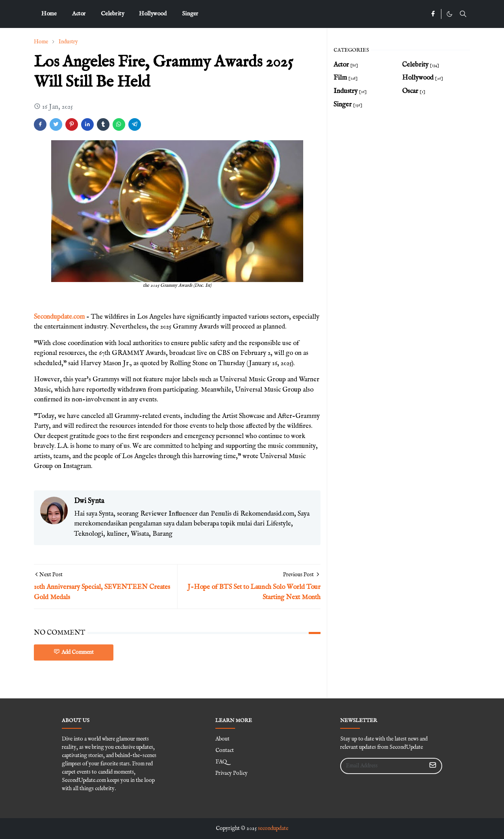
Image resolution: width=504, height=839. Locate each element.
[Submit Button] (433, 766)
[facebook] (433, 14)
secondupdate (273, 828)
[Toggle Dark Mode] (449, 14)
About (222, 739)
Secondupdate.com (59, 317)
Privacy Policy (232, 773)
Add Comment (74, 652)
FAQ (221, 762)
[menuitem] (49, 14)
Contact (225, 750)
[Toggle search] (463, 14)
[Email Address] (383, 766)
